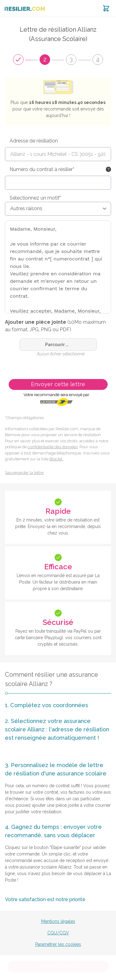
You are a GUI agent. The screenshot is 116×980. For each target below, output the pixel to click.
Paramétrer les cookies (58, 944)
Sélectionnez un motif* (35, 198)
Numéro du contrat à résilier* (42, 169)
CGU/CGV (58, 933)
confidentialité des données (53, 447)
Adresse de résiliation (34, 141)
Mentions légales (58, 921)
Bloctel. (56, 459)
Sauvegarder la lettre (24, 473)
